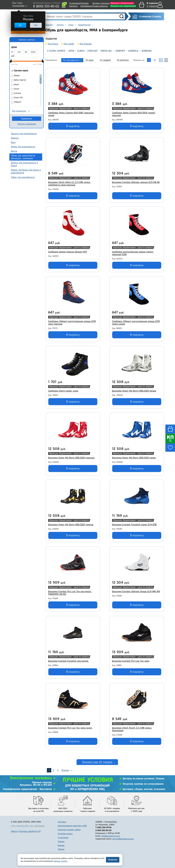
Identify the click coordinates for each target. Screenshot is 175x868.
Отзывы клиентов (100, 6)
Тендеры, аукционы (101, 3)
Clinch (81, 51)
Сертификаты (86, 6)
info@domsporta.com (110, 836)
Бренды (61, 845)
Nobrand (147, 51)
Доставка (84, 3)
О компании (75, 3)
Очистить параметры (27, 124)
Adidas (17, 76)
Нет (36, 25)
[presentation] (48, 51)
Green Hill (106, 51)
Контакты (73, 6)
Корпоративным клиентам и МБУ (72, 826)
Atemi (71, 51)
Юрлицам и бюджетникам (122, 3)
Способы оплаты (65, 834)
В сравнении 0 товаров (150, 16)
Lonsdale (133, 51)
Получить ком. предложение (123, 6)
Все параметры (19, 111)
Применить (27, 119)
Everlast (92, 51)
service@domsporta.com (123, 839)
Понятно (113, 860)
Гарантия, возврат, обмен (69, 830)
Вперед (65, 770)
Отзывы (61, 841)
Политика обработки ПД (30, 831)
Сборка (61, 849)
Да (20, 25)
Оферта (14, 831)
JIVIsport (120, 51)
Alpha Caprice (57, 51)
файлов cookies (60, 861)
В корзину (73, 126)
